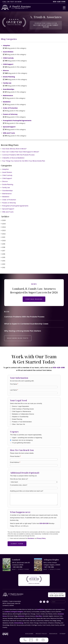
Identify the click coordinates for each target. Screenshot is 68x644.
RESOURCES (53, 633)
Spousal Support (9, 125)
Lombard (7, 611)
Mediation (7, 100)
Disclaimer (31, 538)
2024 (3, 226)
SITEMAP (63, 633)
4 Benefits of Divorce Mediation (13, 156)
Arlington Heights (17, 611)
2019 (3, 242)
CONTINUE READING (34, 298)
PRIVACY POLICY (41, 633)
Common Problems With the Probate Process (18, 153)
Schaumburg (19, 622)
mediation (41, 609)
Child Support (8, 63)
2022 (3, 232)
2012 (3, 266)
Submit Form (17, 543)
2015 (3, 256)
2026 (3, 219)
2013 (3, 263)
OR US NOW (57, 594)
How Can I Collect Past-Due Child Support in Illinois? (21, 150)
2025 (3, 222)
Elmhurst (21, 615)
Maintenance (8, 94)
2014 (3, 259)
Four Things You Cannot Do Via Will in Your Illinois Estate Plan (24, 159)
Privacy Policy (41, 538)
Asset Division (8, 50)
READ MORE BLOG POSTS (18, 338)
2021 (3, 236)
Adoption (6, 44)
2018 (3, 246)
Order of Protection (10, 107)
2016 (3, 253)
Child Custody (8, 57)
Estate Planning (9, 75)
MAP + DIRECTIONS (21, 569)
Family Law (7, 82)
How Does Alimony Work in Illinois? (14, 147)
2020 (3, 239)
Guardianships (9, 88)
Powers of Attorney (10, 113)
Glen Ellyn (39, 615)
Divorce (6, 69)
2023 (3, 229)
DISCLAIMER (29, 633)
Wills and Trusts (9, 132)
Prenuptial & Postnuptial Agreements (17, 119)
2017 (3, 249)
